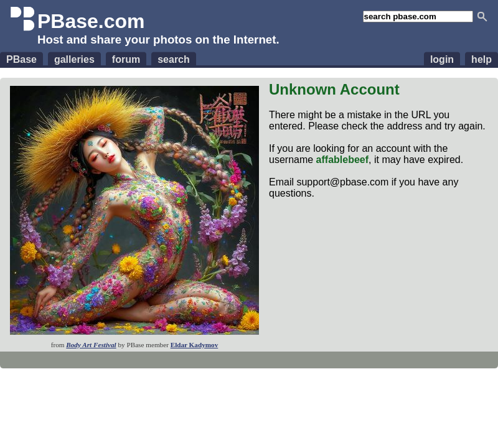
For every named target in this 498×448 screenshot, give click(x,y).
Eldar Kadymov (195, 345)
